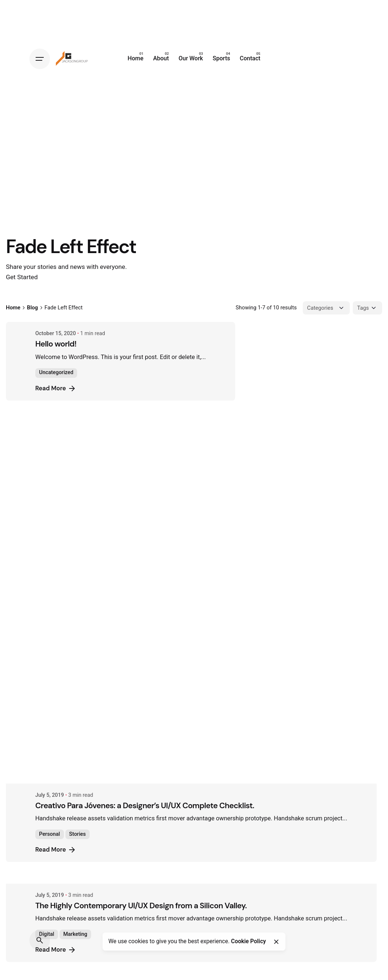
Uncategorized (67, 372)
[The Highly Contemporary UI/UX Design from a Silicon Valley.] (202, 517)
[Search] (40, 940)
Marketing (86, 573)
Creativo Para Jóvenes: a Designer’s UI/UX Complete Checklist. (156, 444)
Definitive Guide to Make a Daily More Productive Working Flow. (157, 757)
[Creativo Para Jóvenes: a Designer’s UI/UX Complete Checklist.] (202, 417)
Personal (60, 473)
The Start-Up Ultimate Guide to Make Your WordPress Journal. (156, 957)
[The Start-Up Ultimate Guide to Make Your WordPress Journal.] (202, 930)
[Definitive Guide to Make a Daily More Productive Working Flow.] (202, 730)
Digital (58, 573)
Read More (67, 388)
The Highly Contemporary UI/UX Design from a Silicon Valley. (152, 544)
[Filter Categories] (326, 308)
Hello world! (67, 344)
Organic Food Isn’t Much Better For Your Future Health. (142, 644)
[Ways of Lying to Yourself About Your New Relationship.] (202, 830)
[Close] (276, 942)
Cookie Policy (249, 941)
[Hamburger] (40, 59)
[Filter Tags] (367, 308)
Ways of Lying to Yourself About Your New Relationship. (143, 857)
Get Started (22, 277)
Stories (88, 473)
